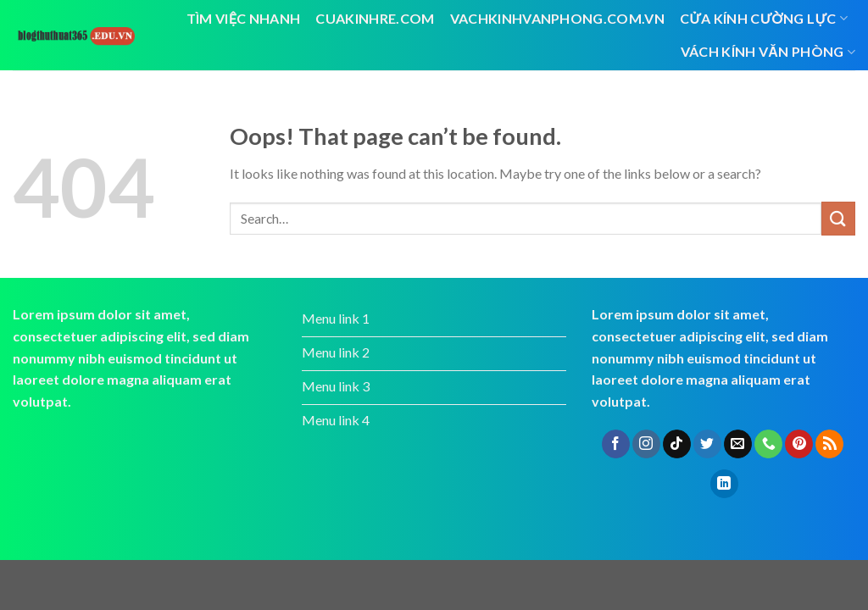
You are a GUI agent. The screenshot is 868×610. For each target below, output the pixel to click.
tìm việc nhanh (244, 18)
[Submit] (838, 218)
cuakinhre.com (375, 18)
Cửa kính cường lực (764, 19)
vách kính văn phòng (768, 52)
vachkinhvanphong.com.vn (557, 18)
